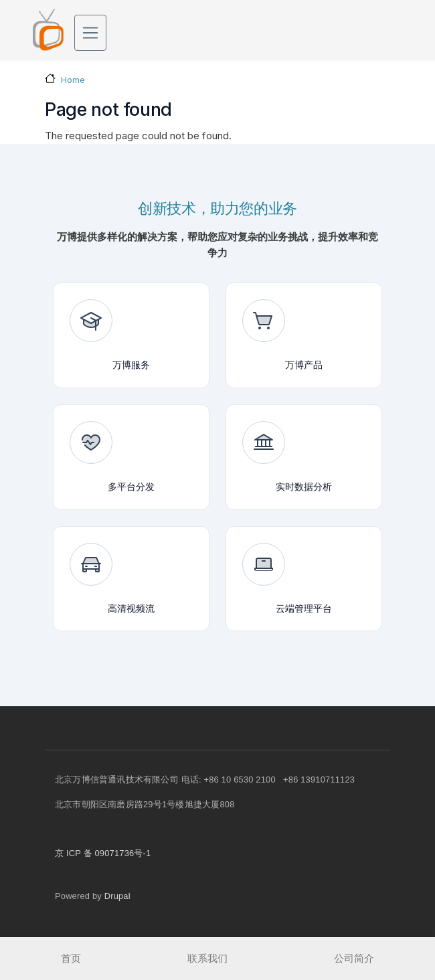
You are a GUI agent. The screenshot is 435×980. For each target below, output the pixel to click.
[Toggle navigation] (90, 33)
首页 (71, 958)
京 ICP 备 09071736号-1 (103, 853)
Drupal (117, 896)
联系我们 (207, 958)
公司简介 (354, 958)
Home (73, 80)
